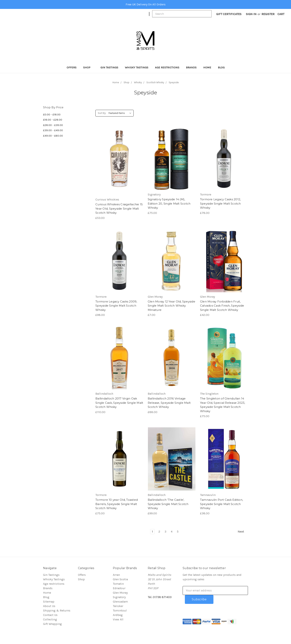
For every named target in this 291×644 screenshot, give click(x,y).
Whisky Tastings (137, 67)
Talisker (118, 606)
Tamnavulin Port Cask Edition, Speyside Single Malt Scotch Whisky (221, 504)
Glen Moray (120, 593)
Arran (116, 575)
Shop (88, 67)
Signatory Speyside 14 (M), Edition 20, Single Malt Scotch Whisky (169, 203)
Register (268, 14)
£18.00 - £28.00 (53, 120)
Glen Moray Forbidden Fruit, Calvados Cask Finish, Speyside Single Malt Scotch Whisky (222, 306)
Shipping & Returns (57, 610)
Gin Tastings (109, 67)
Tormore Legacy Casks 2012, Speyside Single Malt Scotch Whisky (220, 203)
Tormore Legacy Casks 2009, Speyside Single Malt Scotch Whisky (116, 306)
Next (243, 532)
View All (118, 619)
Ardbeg (118, 615)
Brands (191, 67)
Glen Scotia (120, 579)
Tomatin (118, 584)
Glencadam (120, 602)
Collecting (50, 619)
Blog (221, 67)
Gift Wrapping (52, 624)
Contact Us (50, 615)
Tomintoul (120, 610)
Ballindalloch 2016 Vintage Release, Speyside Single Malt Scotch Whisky (169, 403)
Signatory (119, 597)
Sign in (251, 14)
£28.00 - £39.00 (53, 125)
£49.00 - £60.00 (53, 136)
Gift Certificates (229, 14)
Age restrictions (167, 67)
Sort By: (102, 113)
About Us (49, 606)
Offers (72, 67)
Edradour (119, 588)
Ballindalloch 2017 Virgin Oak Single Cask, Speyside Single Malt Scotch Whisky (119, 403)
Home (207, 67)
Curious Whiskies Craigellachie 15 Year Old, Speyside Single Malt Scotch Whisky (119, 208)
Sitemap (49, 602)
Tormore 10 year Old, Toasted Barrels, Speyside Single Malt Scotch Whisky (117, 504)
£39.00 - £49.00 (53, 130)
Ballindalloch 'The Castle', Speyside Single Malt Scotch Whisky (168, 504)
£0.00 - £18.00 (52, 114)
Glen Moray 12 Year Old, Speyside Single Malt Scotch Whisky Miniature (171, 306)
